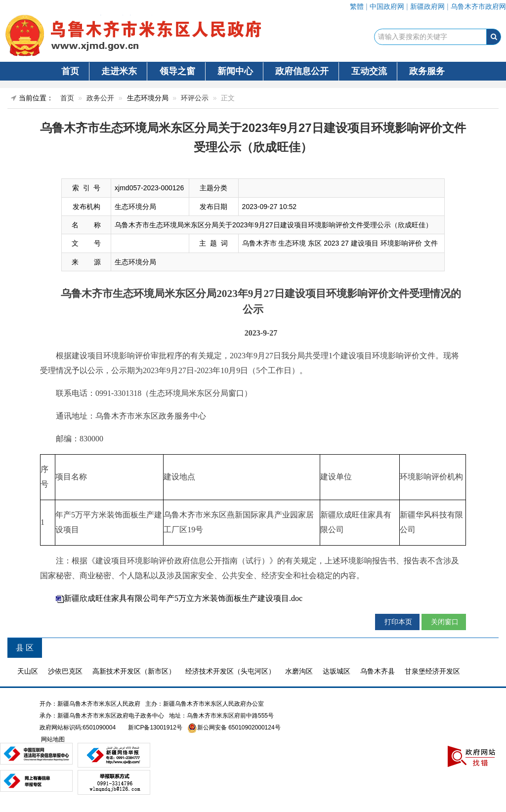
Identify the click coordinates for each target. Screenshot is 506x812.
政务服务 (427, 71)
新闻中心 (235, 71)
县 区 (25, 648)
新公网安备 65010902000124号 (239, 727)
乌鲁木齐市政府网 (478, 6)
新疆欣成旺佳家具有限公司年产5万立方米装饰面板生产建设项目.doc (183, 598)
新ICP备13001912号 (155, 727)
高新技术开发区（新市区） (134, 671)
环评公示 (195, 98)
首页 (70, 71)
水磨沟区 (299, 671)
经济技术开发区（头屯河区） (230, 671)
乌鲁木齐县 (378, 671)
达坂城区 (337, 671)
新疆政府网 (427, 6)
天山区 (28, 671)
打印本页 (397, 622)
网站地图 (52, 739)
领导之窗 (177, 71)
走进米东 (119, 71)
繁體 (357, 6)
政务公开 (100, 98)
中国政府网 (387, 6)
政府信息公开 (302, 71)
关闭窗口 (444, 622)
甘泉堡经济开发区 (432, 671)
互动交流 (369, 71)
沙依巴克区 (65, 671)
